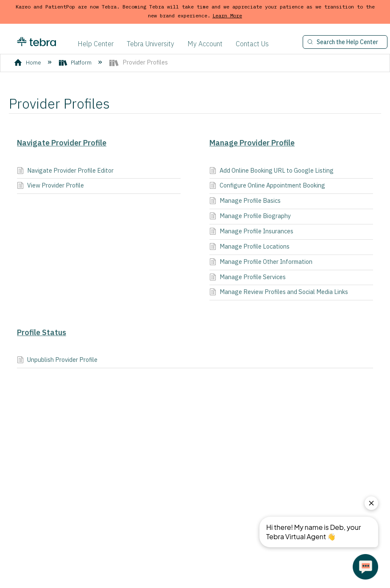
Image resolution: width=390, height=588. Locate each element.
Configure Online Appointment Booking (267, 186)
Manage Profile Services (248, 278)
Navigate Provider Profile (62, 143)
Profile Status (42, 332)
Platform (76, 63)
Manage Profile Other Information (261, 262)
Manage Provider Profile (252, 143)
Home (28, 63)
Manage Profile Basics (245, 201)
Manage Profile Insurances (251, 232)
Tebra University (150, 44)
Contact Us (252, 44)
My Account (205, 44)
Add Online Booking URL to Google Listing (272, 171)
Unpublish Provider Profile (57, 360)
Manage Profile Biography (250, 217)
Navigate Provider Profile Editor (65, 171)
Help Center (96, 44)
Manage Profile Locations (249, 247)
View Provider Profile (50, 186)
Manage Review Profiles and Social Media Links (279, 293)
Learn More (227, 15)
